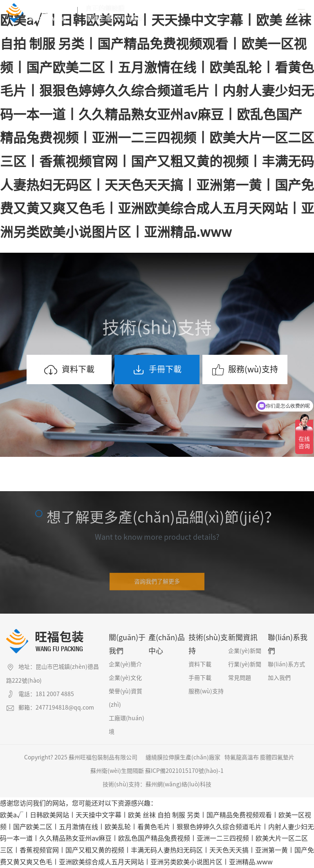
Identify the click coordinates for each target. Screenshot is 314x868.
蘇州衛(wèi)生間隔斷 (117, 771)
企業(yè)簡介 (125, 664)
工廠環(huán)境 (127, 725)
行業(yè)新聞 (245, 664)
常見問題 (240, 678)
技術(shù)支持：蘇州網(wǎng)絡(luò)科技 (157, 784)
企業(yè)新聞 (245, 651)
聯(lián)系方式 (286, 664)
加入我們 (279, 678)
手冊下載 (157, 370)
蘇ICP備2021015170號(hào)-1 (184, 771)
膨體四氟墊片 (277, 757)
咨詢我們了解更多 (157, 585)
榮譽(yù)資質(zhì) (126, 698)
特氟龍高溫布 (242, 757)
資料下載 (69, 370)
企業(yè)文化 (125, 678)
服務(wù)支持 (245, 370)
